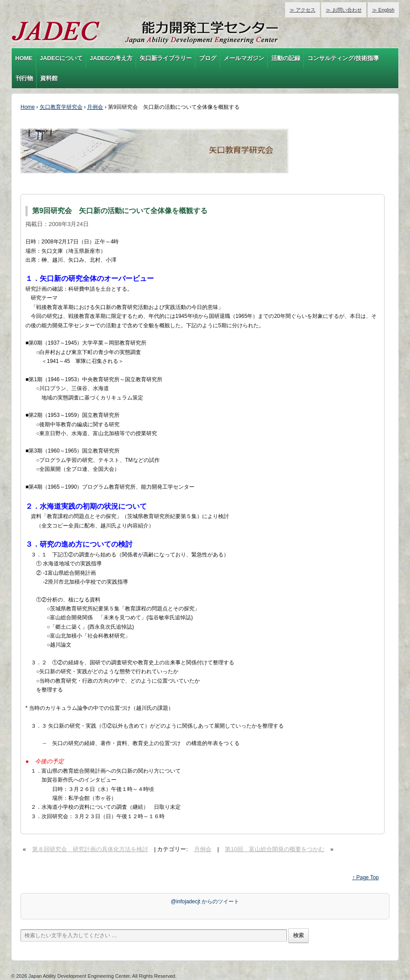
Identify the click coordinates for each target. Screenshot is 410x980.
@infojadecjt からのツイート (205, 902)
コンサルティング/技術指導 (343, 58)
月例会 (95, 107)
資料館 (49, 78)
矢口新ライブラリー (166, 58)
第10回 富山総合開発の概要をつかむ (274, 849)
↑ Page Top (365, 877)
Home (28, 107)
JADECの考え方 (111, 58)
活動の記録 (286, 58)
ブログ (208, 58)
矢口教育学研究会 (61, 107)
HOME (24, 58)
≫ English (383, 10)
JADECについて (61, 58)
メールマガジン (244, 58)
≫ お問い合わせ (344, 10)
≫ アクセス (302, 10)
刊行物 (24, 78)
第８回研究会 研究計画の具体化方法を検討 (90, 849)
